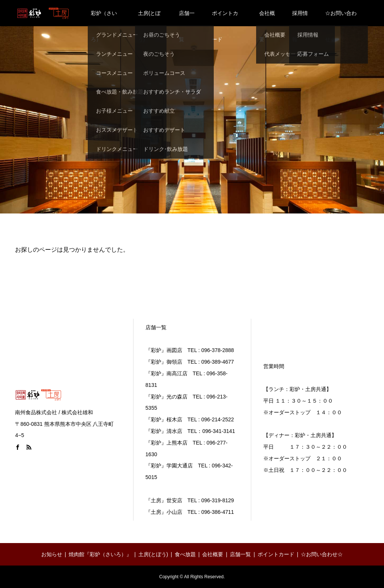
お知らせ (52, 554)
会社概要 (267, 18)
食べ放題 (185, 554)
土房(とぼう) (149, 18)
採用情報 (300, 18)
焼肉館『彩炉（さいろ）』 (100, 554)
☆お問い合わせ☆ (341, 18)
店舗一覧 (187, 18)
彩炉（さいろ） (104, 18)
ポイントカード (225, 18)
